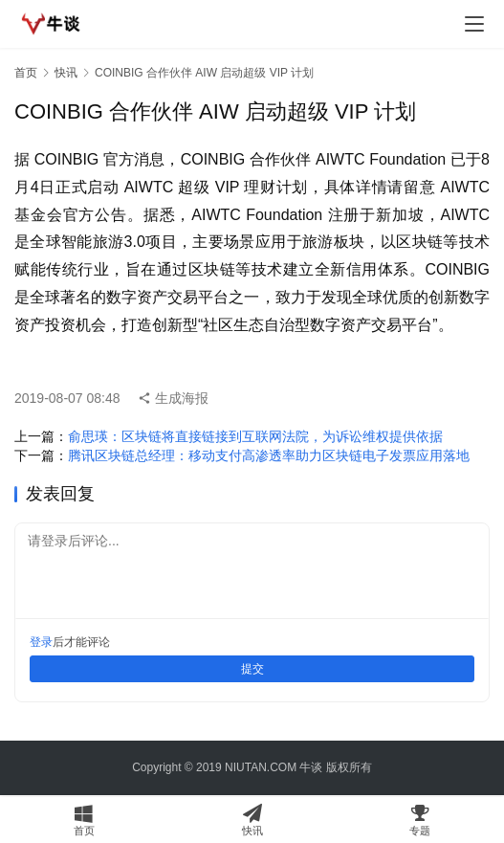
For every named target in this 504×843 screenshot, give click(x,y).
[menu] (474, 24)
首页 (26, 73)
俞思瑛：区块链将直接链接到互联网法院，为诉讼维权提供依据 (255, 436)
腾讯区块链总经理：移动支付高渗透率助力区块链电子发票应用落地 (269, 455)
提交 (252, 669)
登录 (41, 642)
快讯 (66, 73)
